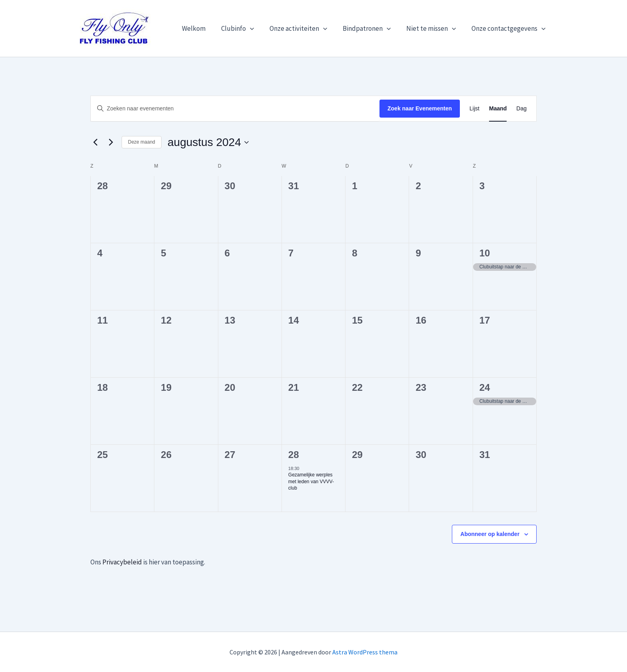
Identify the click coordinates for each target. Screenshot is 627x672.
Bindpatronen (371, 28)
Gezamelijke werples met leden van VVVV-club (311, 481)
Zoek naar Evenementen (420, 108)
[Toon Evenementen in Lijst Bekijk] (474, 109)
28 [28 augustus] (294, 455)
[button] (259, 28)
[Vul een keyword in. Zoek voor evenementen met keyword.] (235, 109)
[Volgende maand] (111, 142)
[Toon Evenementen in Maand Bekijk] (498, 109)
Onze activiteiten (305, 28)
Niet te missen (434, 28)
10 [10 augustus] (485, 253)
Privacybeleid (122, 562)
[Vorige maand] (95, 142)
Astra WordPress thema (365, 652)
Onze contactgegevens (510, 28)
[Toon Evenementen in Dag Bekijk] (521, 109)
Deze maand (142, 142)
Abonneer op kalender (490, 534)
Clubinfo (246, 28)
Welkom (205, 28)
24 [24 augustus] (485, 387)
